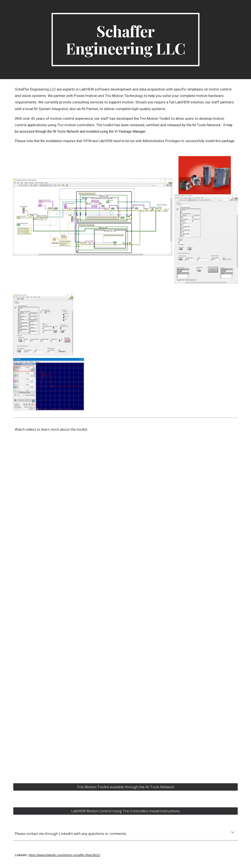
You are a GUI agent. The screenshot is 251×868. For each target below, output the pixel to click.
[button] (233, 833)
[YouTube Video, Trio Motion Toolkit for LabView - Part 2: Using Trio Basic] (68, 566)
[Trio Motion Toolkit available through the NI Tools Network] (125, 787)
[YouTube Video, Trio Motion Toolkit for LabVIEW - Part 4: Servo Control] (68, 736)
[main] (125, 40)
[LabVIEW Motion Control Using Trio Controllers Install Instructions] (125, 811)
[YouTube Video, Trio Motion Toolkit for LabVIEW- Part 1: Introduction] (68, 482)
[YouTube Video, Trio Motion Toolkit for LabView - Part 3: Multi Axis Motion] (68, 651)
